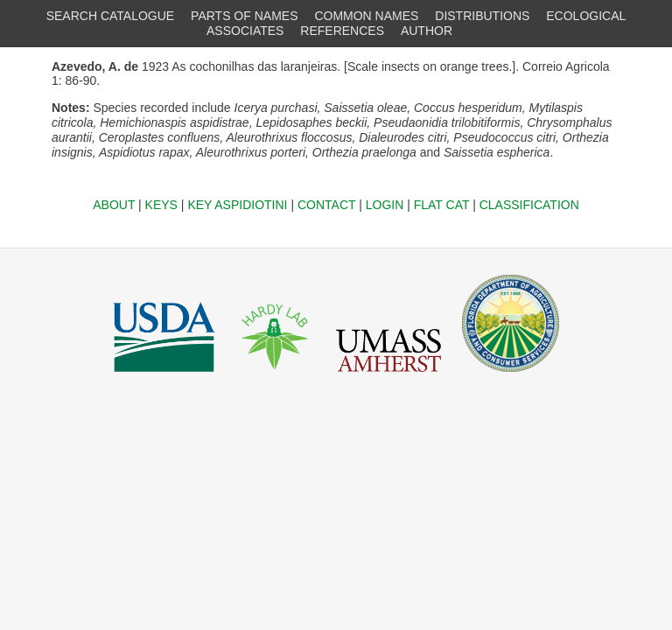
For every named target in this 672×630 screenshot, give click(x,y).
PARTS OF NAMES (244, 16)
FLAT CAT (442, 205)
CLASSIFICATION (529, 205)
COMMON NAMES (366, 16)
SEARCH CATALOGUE (111, 16)
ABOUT (114, 205)
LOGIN (385, 205)
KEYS (161, 205)
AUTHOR (427, 31)
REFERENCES (342, 31)
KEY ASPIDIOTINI (237, 205)
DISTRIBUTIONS (482, 16)
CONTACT (326, 205)
